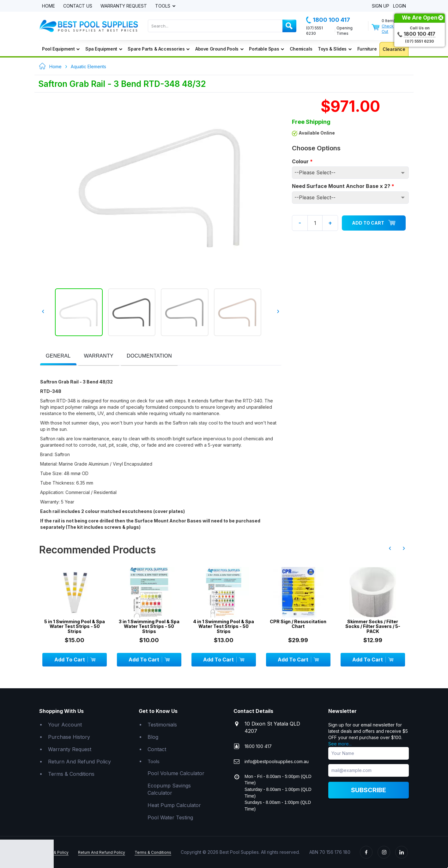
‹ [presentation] (44, 311)
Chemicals (301, 49)
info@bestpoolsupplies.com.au (277, 761)
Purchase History (69, 737)
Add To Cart (374, 223)
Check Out (388, 29)
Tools (163, 6)
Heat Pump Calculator (174, 805)
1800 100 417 (328, 20)
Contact (157, 749)
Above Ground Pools (219, 49)
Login (400, 6)
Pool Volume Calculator (176, 773)
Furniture (367, 49)
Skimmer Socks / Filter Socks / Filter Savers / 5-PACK (373, 626)
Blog (153, 737)
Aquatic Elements (88, 66)
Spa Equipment (104, 49)
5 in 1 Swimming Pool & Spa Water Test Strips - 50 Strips (75, 626)
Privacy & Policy (54, 852)
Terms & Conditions (71, 774)
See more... (340, 744)
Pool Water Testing (170, 817)
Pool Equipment (61, 49)
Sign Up (381, 6)
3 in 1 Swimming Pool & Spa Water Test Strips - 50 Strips (149, 626)
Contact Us (78, 6)
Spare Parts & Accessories (159, 49)
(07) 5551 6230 (315, 31)
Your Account (65, 725)
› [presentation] (277, 311)
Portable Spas (266, 49)
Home (48, 6)
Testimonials (162, 725)
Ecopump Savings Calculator (169, 789)
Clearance (394, 49)
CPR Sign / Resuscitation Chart (298, 624)
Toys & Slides (335, 49)
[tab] (58, 356)
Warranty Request (124, 6)
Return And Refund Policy (79, 762)
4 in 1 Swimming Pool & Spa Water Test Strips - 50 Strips (224, 626)
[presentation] (58, 356)
